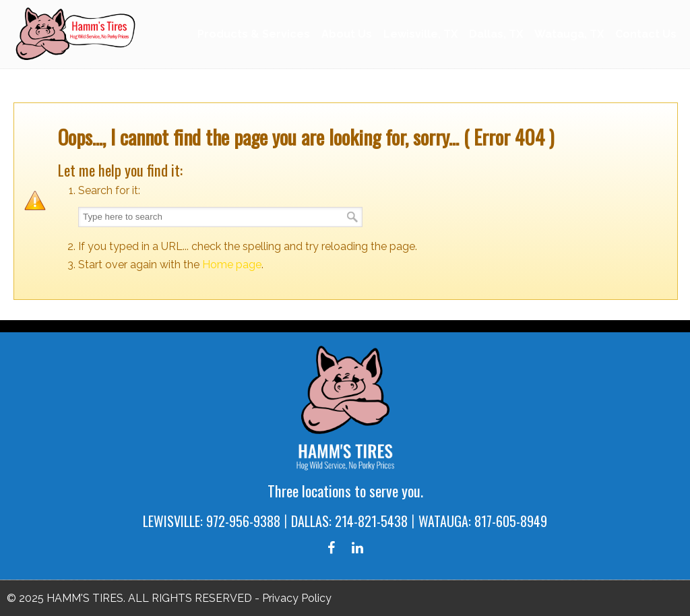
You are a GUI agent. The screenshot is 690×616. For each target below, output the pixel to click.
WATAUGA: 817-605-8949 (483, 521)
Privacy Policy (297, 598)
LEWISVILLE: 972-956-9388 (212, 521)
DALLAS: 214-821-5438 (349, 521)
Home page (232, 265)
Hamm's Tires (77, 33)
